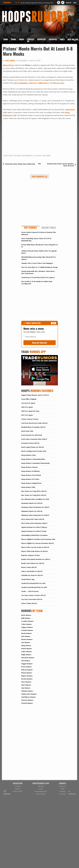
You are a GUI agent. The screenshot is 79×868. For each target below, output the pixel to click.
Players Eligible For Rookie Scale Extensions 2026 (38, 539)
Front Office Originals (29, 399)
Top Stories (30, 228)
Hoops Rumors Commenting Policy (33, 459)
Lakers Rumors (27, 652)
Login (75, 3)
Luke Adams (10, 61)
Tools (62, 39)
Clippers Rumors (27, 627)
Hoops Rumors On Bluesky (30, 471)
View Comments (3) (39, 176)
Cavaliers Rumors (27, 621)
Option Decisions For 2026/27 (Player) (34, 527)
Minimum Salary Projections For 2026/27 (35, 515)
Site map (18, 786)
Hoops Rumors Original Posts (31, 483)
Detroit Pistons (8, 156)
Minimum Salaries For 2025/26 (32, 511)
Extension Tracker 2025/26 (30, 443)
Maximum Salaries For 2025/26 (32, 503)
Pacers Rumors (26, 667)
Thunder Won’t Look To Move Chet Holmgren (37, 263)
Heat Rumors (26, 636)
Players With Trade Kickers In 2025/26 (34, 551)
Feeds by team (18, 791)
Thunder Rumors (27, 691)
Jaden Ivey (33, 83)
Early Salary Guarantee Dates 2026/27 (34, 439)
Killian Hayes (44, 83)
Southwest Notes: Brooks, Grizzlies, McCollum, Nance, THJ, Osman (60, 165)
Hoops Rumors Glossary (30, 467)
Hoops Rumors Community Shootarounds (35, 463)
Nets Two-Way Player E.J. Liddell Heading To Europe (39, 267)
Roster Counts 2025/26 (29, 567)
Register (69, 3)
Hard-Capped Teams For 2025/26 (33, 447)
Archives (53, 39)
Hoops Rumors (8, 12)
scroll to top (72, 792)
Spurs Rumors (26, 685)
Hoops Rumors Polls (28, 487)
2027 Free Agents (27, 415)
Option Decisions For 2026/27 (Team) (34, 531)
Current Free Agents (28, 403)
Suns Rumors (26, 688)
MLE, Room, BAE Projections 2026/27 (34, 523)
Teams (13, 39)
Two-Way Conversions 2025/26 (32, 599)
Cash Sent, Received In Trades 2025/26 (34, 423)
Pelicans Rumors (27, 670)
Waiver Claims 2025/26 (29, 603)
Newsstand (17, 156)
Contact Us (31, 40)
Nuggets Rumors (27, 664)
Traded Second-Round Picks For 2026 (34, 587)
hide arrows (7, 792)
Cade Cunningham (20, 83)
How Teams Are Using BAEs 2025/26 (34, 495)
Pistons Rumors (27, 673)
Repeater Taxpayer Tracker (31, 555)
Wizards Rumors (27, 703)
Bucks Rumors (26, 615)
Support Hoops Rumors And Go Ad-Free (35, 395)
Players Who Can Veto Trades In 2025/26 (35, 547)
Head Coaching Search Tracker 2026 (34, 451)
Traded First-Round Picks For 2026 (33, 583)
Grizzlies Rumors (27, 630)
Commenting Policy (41, 791)
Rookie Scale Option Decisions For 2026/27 (36, 559)
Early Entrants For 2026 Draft (32, 435)
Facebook (63, 791)
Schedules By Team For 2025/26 (32, 575)
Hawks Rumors (26, 633)
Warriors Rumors (27, 700)
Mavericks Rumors (28, 658)
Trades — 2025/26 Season (30, 591)
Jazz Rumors (26, 642)
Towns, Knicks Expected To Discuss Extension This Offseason (38, 3)
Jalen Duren (70, 109)
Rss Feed (63, 794)
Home (6, 39)
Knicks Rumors (27, 648)
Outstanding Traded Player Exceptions (34, 535)
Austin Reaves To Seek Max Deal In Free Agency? (38, 277)
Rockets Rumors (27, 679)
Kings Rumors (26, 645)
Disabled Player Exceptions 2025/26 (33, 427)
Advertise (42, 39)
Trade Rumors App (28, 579)
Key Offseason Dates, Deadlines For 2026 (35, 499)
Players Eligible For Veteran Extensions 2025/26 (37, 543)
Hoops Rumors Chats (29, 455)
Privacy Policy (41, 794)
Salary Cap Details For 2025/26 (32, 571)
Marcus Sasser (59, 83)
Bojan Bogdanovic (27, 156)
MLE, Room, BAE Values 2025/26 (33, 519)
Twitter (63, 789)
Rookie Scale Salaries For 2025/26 (33, 563)
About (22, 39)
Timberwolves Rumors (29, 694)
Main (39, 164)
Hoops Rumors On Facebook (31, 475)
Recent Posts (49, 228)
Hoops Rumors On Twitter (30, 479)
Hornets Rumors (27, 639)
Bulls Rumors (26, 618)
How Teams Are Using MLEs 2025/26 (34, 491)
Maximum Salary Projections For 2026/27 (35, 507)
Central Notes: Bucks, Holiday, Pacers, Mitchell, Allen (20, 164)
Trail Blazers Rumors (29, 697)
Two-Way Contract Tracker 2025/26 (33, 595)
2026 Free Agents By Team (30, 411)
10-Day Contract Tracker (30, 419)
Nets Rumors (26, 661)
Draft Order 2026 (27, 431)
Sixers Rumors (26, 682)
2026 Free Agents (27, 407)
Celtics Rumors (26, 624)
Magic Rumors (26, 655)
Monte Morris (8, 65)
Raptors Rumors (27, 676)
